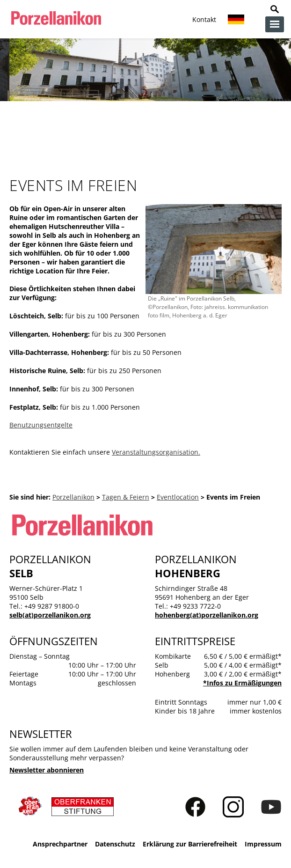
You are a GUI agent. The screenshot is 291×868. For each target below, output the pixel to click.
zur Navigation (275, 24)
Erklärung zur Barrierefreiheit (190, 844)
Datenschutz (115, 844)
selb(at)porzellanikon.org (50, 615)
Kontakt (204, 19)
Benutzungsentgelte (41, 425)
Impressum (263, 844)
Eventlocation (178, 497)
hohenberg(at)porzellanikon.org (207, 615)
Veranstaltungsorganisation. (156, 452)
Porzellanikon (73, 497)
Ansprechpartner (60, 844)
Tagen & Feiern (126, 497)
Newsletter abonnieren (47, 770)
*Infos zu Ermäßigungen (242, 683)
